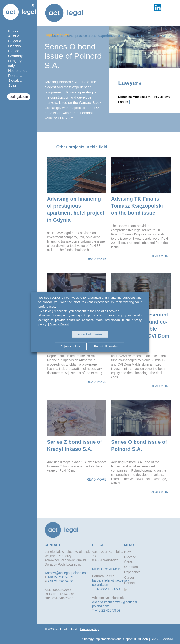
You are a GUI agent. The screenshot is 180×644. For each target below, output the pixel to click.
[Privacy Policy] (59, 324)
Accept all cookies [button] (90, 334)
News (69, 36)
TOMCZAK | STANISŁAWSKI (153, 639)
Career (155, 36)
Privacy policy (89, 629)
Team (145, 36)
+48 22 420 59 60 (60, 581)
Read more (96, 259)
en (165, 29)
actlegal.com (19, 97)
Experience (107, 36)
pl (158, 29)
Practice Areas (86, 36)
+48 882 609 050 (107, 589)
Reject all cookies (106, 346)
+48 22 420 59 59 (60, 577)
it (171, 29)
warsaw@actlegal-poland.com (66, 573)
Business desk (128, 36)
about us (57, 36)
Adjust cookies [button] (71, 346)
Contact (167, 36)
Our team (131, 567)
